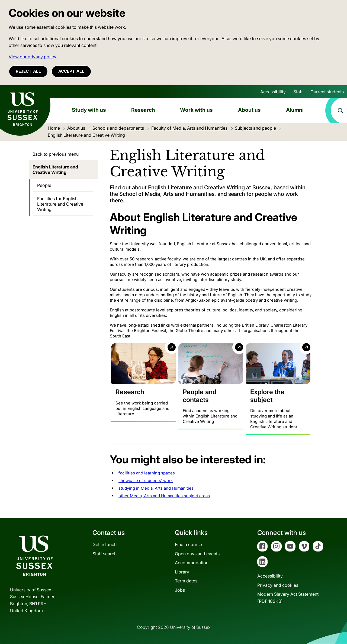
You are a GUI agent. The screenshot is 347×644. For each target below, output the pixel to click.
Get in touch (105, 544)
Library (182, 572)
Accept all (71, 71)
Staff (298, 92)
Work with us (196, 110)
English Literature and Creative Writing (55, 170)
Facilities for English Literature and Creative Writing (60, 204)
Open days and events (197, 554)
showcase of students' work (146, 481)
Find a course (188, 544)
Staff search (105, 554)
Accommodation (192, 563)
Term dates (186, 581)
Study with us (89, 110)
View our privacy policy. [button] (33, 57)
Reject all (28, 71)
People (44, 185)
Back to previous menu (56, 154)
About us (249, 110)
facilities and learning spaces (147, 473)
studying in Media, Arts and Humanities (156, 488)
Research (143, 110)
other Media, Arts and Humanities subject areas (164, 496)
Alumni (295, 110)
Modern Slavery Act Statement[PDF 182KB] (288, 598)
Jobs (180, 590)
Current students (327, 92)
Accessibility (273, 92)
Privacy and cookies (278, 585)
